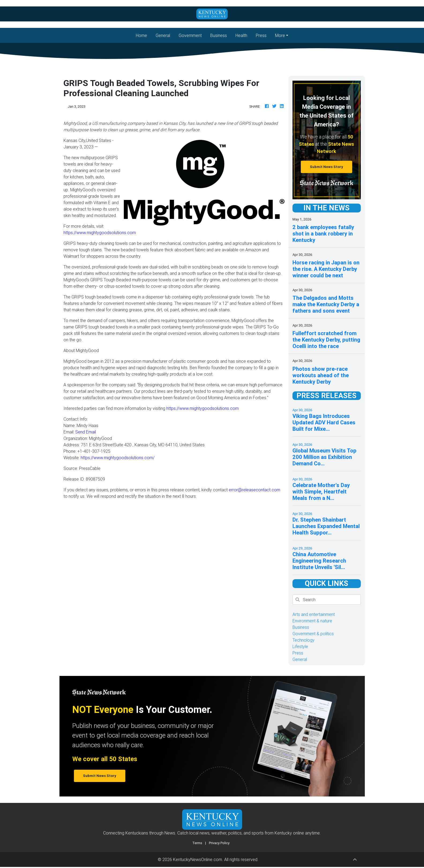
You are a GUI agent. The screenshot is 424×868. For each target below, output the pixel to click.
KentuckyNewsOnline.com (198, 859)
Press (261, 35)
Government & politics (313, 634)
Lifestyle (300, 646)
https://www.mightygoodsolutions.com (100, 233)
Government (190, 35)
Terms (197, 843)
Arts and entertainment (314, 614)
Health (241, 35)
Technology (303, 640)
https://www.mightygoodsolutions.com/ (118, 458)
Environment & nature (312, 621)
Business (219, 35)
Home (144, 35)
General (163, 35)
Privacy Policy (219, 843)
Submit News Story (327, 167)
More (280, 35)
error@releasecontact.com (254, 490)
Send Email (86, 432)
